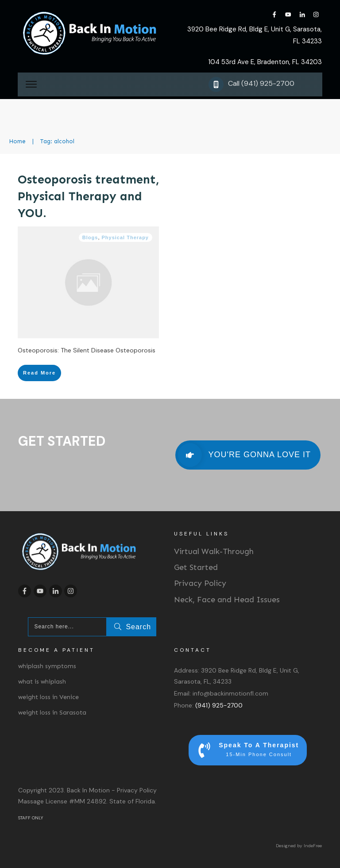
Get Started (196, 567)
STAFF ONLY (31, 818)
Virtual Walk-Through (214, 551)
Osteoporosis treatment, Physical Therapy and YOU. (88, 196)
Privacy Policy (200, 583)
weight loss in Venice (48, 697)
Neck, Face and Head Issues (227, 600)
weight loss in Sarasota (52, 713)
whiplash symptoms (47, 666)
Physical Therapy (126, 237)
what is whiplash (42, 682)
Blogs (90, 237)
